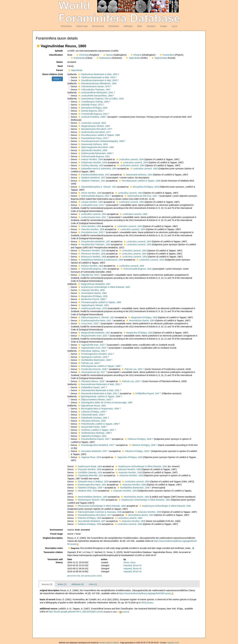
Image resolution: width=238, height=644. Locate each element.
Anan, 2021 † (93, 217)
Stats (139, 26)
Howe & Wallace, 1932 (91, 482)
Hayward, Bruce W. (133, 565)
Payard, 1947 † (92, 387)
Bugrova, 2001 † (91, 111)
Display (57, 79)
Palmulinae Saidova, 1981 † (92, 351)
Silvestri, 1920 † (95, 399)
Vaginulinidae (159, 58)
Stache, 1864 (92, 293)
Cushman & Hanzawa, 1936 (98, 512)
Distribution (114, 26)
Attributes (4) (78, 584)
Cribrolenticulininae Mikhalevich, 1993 (97, 83)
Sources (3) (47, 584)
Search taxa (82, 26)
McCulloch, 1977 (95, 129)
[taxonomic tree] (74, 576)
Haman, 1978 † (94, 86)
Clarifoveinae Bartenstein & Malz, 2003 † (98, 74)
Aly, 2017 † (92, 372)
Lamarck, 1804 (92, 123)
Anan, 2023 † (92, 345)
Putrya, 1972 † (91, 105)
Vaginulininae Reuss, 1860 (92, 406)
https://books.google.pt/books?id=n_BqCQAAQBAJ (73, 612)
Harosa (108, 55)
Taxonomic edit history (55, 561)
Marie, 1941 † (95, 320)
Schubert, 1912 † (96, 354)
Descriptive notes (54, 548)
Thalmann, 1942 (94, 245)
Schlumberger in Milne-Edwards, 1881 (104, 287)
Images (164, 26)
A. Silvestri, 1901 (97, 187)
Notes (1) (62, 584)
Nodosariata (78, 58)
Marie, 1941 (94, 175)
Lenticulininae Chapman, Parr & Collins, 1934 (100, 99)
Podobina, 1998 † (92, 117)
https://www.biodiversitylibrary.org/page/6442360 (142, 593)
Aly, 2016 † (89, 275)
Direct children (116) (53, 74)
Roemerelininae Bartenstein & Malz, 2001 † (99, 384)
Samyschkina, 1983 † (96, 96)
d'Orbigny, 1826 (92, 108)
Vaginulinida (133, 58)
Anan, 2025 (92, 308)
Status (60, 62)
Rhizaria (136, 55)
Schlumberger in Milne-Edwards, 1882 (100, 506)
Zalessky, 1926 (91, 165)
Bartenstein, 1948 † (95, 360)
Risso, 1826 (89, 457)
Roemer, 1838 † (93, 369)
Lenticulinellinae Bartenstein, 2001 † (96, 93)
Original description (53, 538)
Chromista (82, 55)
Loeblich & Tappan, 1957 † (97, 430)
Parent (59, 70)
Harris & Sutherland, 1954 (97, 169)
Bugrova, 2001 (94, 156)
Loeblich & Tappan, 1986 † (100, 366)
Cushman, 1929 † (93, 357)
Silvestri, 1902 (90, 500)
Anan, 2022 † (92, 205)
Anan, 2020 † (89, 324)
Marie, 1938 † (91, 415)
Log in (174, 26)
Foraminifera (167, 55)
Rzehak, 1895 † (94, 102)
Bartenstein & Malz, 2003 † (97, 77)
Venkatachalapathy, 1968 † (101, 141)
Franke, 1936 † (92, 427)
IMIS (144, 603)
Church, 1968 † (92, 299)
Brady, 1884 (88, 466)
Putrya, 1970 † (93, 138)
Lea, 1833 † (89, 363)
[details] (73, 544)
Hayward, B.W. (173, 643)
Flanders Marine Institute (109, 643)
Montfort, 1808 (92, 150)
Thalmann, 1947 (94, 90)
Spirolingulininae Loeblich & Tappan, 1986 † (100, 396)
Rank (60, 66)
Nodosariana (104, 58)
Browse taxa (98, 26)
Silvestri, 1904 (94, 126)
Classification (56, 55)
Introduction (66, 26)
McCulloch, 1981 (96, 147)
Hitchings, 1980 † (95, 433)
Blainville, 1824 (89, 475)
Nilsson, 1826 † (92, 381)
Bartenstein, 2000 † (96, 153)
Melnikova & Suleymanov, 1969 (100, 260)
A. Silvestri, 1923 (96, 317)
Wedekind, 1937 (92, 178)
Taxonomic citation (53, 552)
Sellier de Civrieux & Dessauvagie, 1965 (105, 403)
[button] (38, 46)
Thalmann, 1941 (92, 181)
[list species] (86, 576)
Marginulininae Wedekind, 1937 (94, 284)
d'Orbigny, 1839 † (92, 412)
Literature (151, 26)
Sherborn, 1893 (91, 497)
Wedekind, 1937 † (97, 445)
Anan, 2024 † (93, 336)
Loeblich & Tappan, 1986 (99, 135)
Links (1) (93, 584)
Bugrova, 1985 (92, 269)
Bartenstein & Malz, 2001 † (99, 390)
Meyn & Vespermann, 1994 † (99, 409)
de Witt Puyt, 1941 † (141, 196)
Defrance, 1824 (93, 144)
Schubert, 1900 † (93, 418)
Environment (56, 530)
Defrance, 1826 (92, 421)
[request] (126, 612)
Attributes (128, 26)
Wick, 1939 (86, 491)
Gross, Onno (130, 562)
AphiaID (59, 51)
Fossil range (56, 534)
